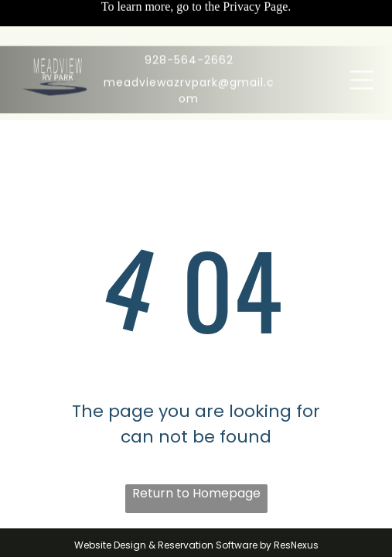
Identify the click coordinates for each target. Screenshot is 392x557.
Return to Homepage (196, 493)
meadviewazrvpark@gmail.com (189, 44)
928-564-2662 (189, 14)
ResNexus (296, 545)
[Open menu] (362, 34)
